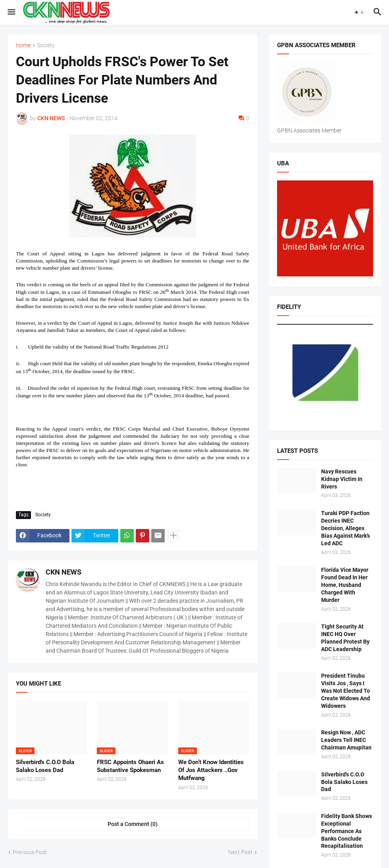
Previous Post (30, 852)
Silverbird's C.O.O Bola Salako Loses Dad (45, 766)
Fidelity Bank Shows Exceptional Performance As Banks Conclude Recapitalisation (347, 831)
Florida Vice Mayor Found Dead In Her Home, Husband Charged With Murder (345, 585)
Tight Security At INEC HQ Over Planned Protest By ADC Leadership (345, 638)
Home (23, 45)
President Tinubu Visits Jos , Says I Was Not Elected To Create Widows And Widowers (346, 691)
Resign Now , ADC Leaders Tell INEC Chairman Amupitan (346, 740)
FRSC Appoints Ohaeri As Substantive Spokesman (130, 766)
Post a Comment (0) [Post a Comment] (133, 824)
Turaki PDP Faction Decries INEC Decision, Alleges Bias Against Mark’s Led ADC (346, 528)
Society (46, 45)
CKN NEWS (64, 572)
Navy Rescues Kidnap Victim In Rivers (342, 479)
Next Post (240, 852)
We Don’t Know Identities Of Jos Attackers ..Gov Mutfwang (211, 770)
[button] (11, 12)
